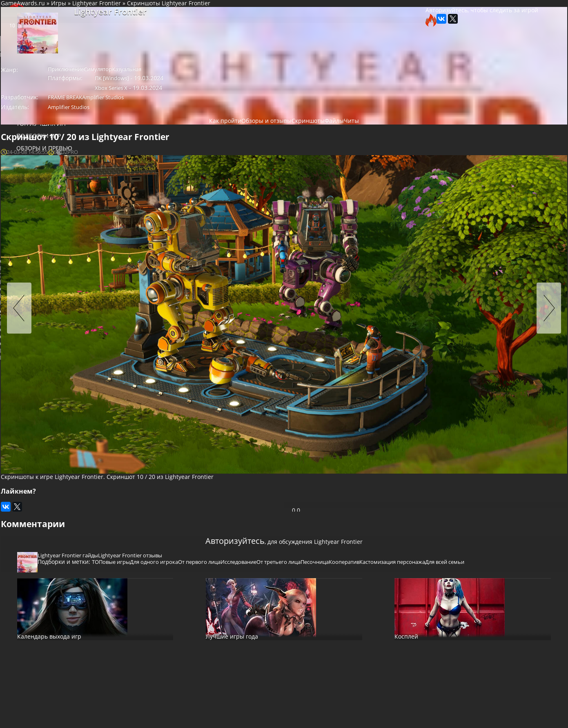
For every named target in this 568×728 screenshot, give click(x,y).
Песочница (151, 488)
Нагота (79, 364)
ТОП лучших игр (32, 131)
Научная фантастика (33, 377)
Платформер (22, 315)
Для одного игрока (30, 336)
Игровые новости (35, 82)
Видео (16, 180)
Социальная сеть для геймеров (51, 15)
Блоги (16, 229)
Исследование (356, 478)
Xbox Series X (245, 89)
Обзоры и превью (34, 155)
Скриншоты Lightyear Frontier (274, 12)
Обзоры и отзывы (247, 128)
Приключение (47, 288)
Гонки (56, 308)
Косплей (20, 241)
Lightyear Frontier (202, 12)
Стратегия (76, 295)
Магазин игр (27, 217)
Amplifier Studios (221, 100)
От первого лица (28, 370)
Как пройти (196, 128)
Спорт (13, 308)
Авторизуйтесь (206, 442)
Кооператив (187, 488)
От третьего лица (403, 478)
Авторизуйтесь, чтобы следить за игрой (386, 31)
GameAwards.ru (128, 12)
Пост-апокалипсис (30, 350)
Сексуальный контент (35, 357)
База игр (19, 94)
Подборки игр (28, 143)
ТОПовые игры (210, 478)
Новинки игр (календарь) (46, 106)
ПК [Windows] (177, 89)
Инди (58, 364)
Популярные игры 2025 (42, 119)
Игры (164, 12)
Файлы (17, 192)
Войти (51, 66)
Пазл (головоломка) (66, 302)
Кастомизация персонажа (241, 488)
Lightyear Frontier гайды (167, 464)
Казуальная (251, 78)
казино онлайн (31, 253)
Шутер (35, 308)
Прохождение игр (34, 168)
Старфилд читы (26, 267)
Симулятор (19, 302)
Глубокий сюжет (27, 384)
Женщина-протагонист (37, 343)
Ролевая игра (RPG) (31, 295)
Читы (14, 204)
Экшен (13, 288)
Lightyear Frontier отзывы (236, 464)
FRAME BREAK (177, 100)
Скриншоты (298, 128)
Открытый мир (25, 364)
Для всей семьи (300, 488)
